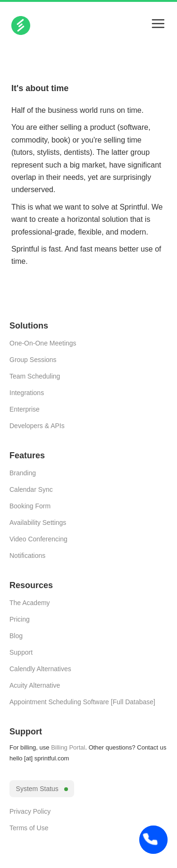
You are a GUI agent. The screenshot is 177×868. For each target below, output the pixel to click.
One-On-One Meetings (43, 343)
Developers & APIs (37, 426)
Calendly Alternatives (40, 669)
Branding (23, 473)
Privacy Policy (30, 811)
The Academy (30, 603)
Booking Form (30, 506)
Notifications (27, 556)
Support (21, 652)
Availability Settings (38, 522)
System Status (42, 789)
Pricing (20, 619)
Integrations (27, 393)
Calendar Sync (31, 489)
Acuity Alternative (35, 685)
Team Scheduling (35, 376)
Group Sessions (33, 360)
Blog (16, 636)
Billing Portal (68, 747)
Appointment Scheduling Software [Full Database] (82, 702)
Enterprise (25, 409)
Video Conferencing (38, 539)
